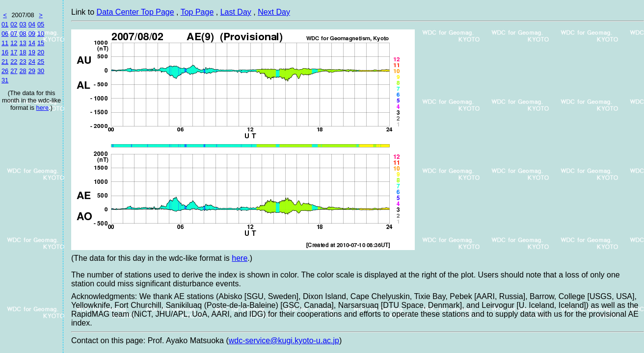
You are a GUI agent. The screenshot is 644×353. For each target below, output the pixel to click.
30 (41, 71)
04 (32, 24)
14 (32, 43)
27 (14, 71)
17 (14, 52)
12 (14, 43)
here (43, 108)
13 (23, 43)
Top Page (197, 12)
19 (32, 52)
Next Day (274, 12)
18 (23, 52)
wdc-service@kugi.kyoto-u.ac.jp (284, 340)
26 (5, 71)
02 (14, 24)
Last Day (236, 12)
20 (41, 52)
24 (32, 62)
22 (14, 62)
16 (5, 52)
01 (5, 24)
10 (41, 34)
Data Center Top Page (135, 12)
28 (23, 71)
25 (41, 62)
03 (23, 24)
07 (14, 34)
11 (5, 43)
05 (41, 24)
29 (32, 71)
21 (5, 62)
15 (41, 43)
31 (5, 80)
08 (23, 34)
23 (23, 62)
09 (32, 34)
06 (5, 34)
